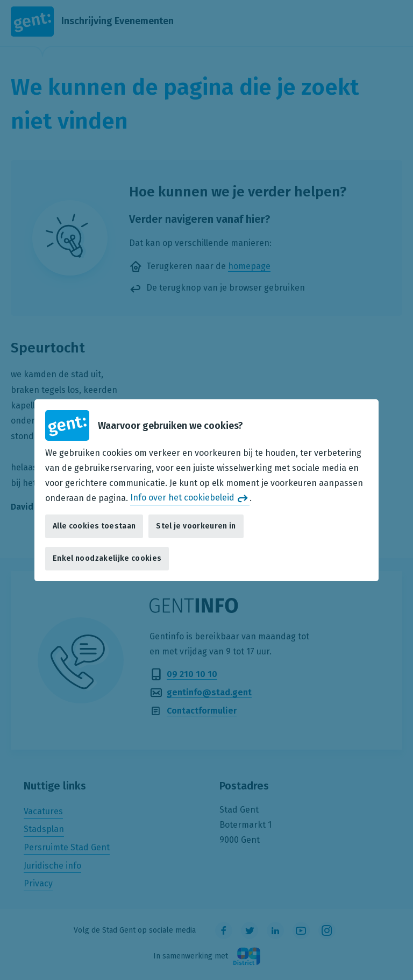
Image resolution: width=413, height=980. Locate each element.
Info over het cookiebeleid (182, 498)
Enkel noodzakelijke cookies (107, 558)
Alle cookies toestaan (94, 526)
